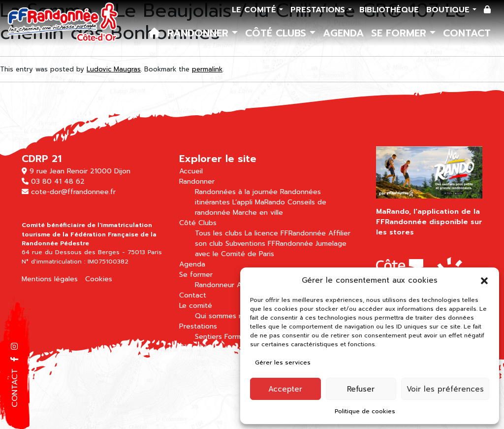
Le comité (255, 10)
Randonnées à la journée (236, 192)
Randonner (200, 33)
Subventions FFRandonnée (269, 244)
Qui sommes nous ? (228, 316)
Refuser (361, 389)
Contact (467, 33)
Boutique (449, 10)
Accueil (191, 171)
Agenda (343, 33)
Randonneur (215, 285)
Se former (400, 33)
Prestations (319, 10)
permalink (207, 69)
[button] (484, 280)
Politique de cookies (365, 411)
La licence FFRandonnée (285, 233)
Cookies (99, 279)
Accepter (285, 389)
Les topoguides (221, 368)
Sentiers (208, 337)
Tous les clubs (219, 233)
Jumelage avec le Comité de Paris (271, 249)
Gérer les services (283, 363)
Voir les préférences (445, 389)
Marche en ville (258, 213)
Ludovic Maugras (114, 69)
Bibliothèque (389, 10)
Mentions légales (50, 279)
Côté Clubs (277, 33)
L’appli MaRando (259, 202)
